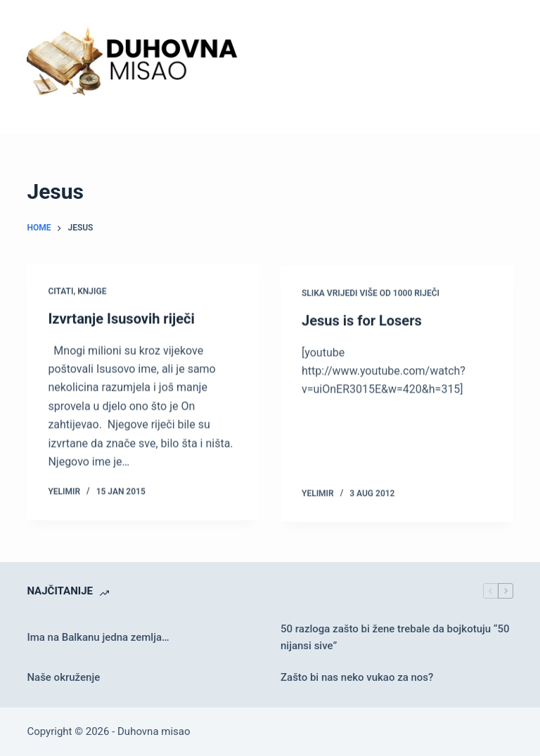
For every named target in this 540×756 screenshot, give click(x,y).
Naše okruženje (63, 677)
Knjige (92, 292)
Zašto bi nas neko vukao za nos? (357, 677)
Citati (60, 292)
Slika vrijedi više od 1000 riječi (371, 294)
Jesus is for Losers (362, 322)
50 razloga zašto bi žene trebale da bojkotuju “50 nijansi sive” (395, 638)
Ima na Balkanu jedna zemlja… (98, 637)
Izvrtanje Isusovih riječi (121, 319)
